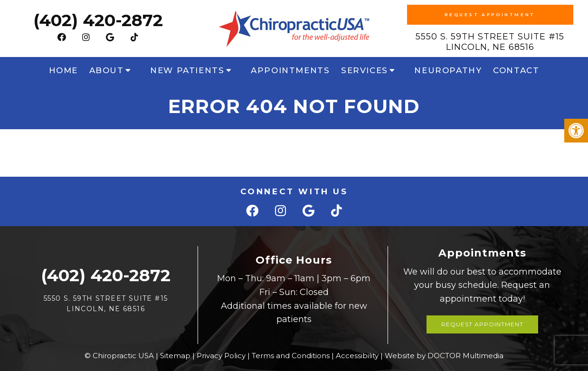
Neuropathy (448, 70)
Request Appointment (490, 14)
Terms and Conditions (291, 356)
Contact (516, 70)
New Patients (187, 70)
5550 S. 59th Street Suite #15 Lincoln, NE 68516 (490, 42)
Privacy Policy (221, 356)
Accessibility (357, 356)
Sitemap (175, 356)
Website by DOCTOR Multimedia (444, 356)
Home (63, 70)
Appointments (290, 70)
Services (365, 70)
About (107, 70)
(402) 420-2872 (98, 20)
